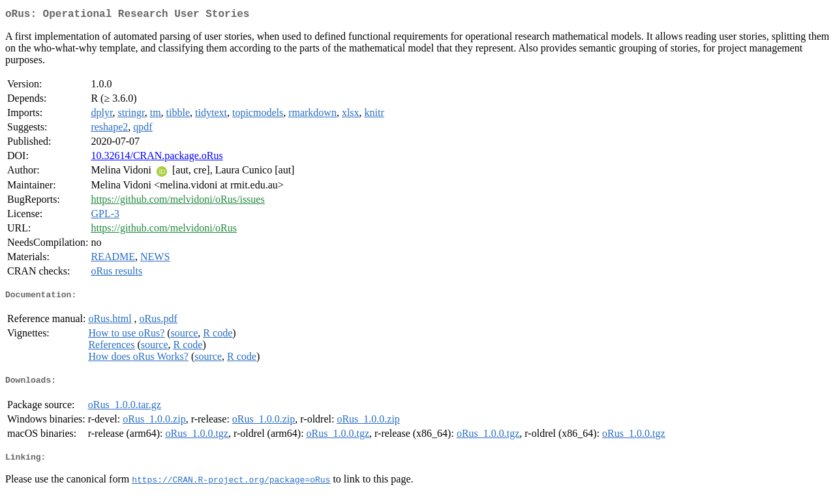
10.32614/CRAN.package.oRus (157, 158)
